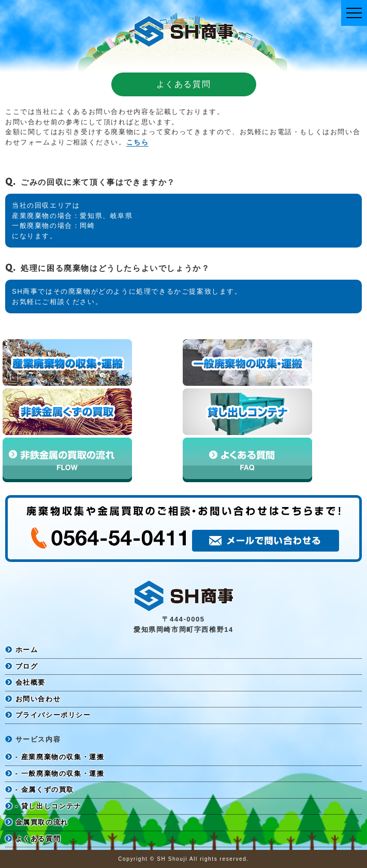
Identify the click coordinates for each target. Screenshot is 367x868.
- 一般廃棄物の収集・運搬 (55, 773)
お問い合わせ (33, 699)
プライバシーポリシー (48, 715)
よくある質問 (33, 839)
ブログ (21, 666)
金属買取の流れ (37, 822)
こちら (138, 142)
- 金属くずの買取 (40, 790)
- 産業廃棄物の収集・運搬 (55, 757)
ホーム (21, 650)
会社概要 (25, 682)
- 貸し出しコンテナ (43, 806)
